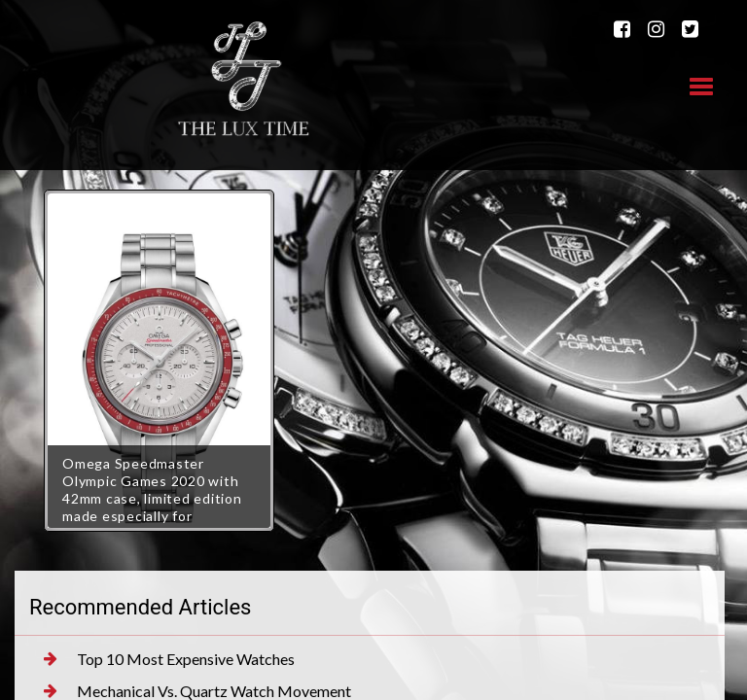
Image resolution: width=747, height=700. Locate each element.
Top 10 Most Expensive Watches (169, 659)
